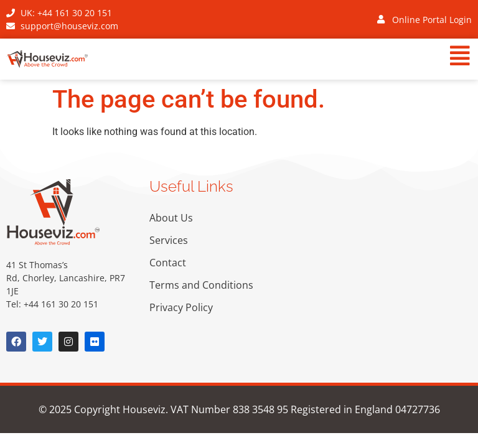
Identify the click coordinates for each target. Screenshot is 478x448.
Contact (168, 263)
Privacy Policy (181, 307)
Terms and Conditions (201, 285)
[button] (285, 57)
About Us (171, 218)
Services (169, 240)
